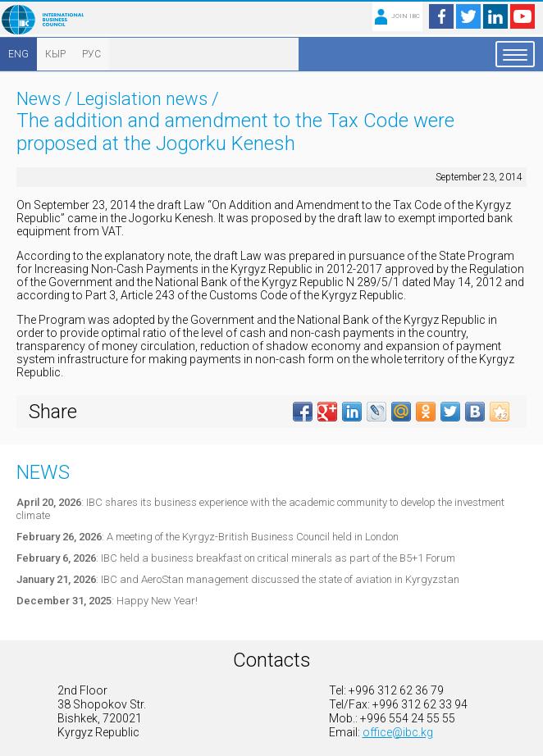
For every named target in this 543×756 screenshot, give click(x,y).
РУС (91, 54)
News (39, 99)
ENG (18, 54)
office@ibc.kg (398, 732)
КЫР (55, 54)
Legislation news (142, 99)
